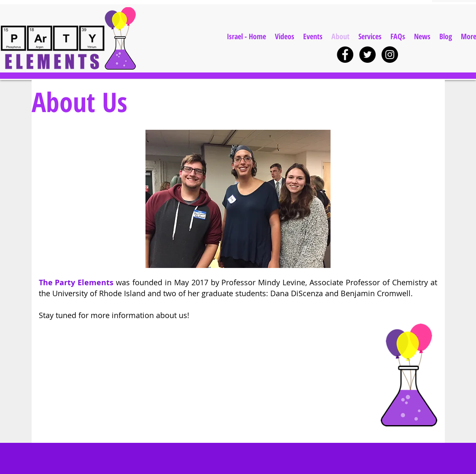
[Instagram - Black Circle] (390, 55)
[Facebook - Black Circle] (345, 55)
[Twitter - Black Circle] (367, 55)
